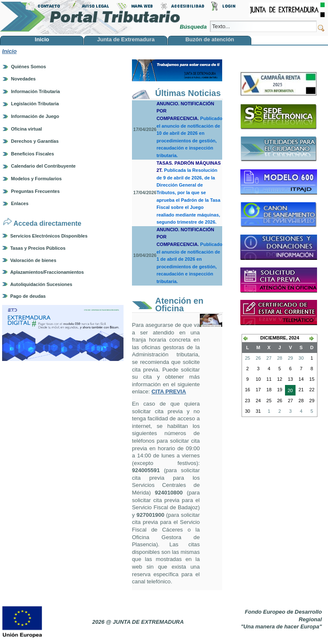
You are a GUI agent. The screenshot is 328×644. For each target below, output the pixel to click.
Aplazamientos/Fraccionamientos (47, 272)
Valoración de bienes (33, 260)
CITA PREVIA (169, 391)
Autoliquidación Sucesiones (41, 284)
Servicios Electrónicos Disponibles (49, 236)
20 (289, 391)
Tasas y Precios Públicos (38, 248)
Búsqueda (194, 27)
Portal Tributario (90, 17)
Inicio (9, 51)
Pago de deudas (28, 296)
